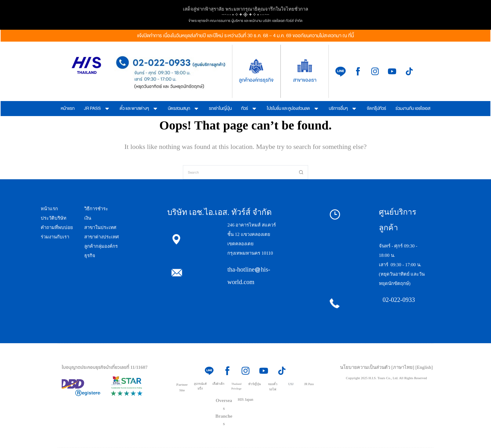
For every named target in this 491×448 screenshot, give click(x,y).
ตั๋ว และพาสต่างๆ (139, 109)
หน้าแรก (68, 108)
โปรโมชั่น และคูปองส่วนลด (293, 109)
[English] (424, 367)
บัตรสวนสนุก (184, 109)
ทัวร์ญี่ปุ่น (255, 384)
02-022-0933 (399, 300)
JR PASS (97, 109)
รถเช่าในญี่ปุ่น (220, 108)
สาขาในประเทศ (100, 227)
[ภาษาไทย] (403, 367)
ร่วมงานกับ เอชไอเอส (413, 108)
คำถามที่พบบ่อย (57, 227)
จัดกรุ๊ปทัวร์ (376, 108)
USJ (291, 384)
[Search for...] (238, 172)
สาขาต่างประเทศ (102, 237)
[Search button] (301, 172)
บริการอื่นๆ (343, 109)
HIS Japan (246, 400)
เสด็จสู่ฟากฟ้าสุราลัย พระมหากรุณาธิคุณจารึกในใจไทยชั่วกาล (246, 9)
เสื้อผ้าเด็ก (218, 384)
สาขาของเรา (305, 80)
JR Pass (309, 384)
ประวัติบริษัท (54, 218)
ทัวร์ (249, 109)
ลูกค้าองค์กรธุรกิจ (256, 80)
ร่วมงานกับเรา (55, 237)
